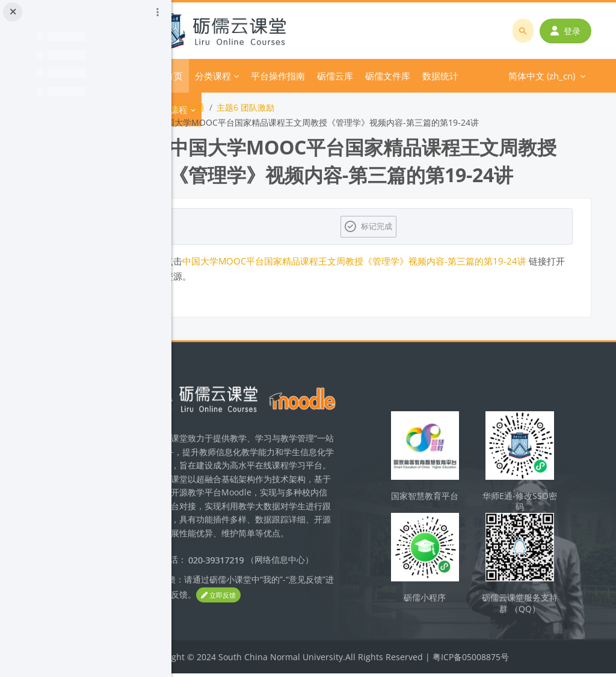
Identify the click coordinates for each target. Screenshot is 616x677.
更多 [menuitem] (422, 76)
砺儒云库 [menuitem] (383, 76)
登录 (568, 31)
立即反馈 (295, 611)
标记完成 (402, 226)
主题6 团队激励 (294, 107)
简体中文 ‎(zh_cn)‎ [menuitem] (485, 76)
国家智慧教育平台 (445, 503)
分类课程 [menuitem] (261, 76)
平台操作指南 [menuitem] (326, 76)
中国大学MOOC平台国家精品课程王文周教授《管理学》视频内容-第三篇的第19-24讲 (402, 261)
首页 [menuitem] (222, 76)
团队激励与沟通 (223, 107)
